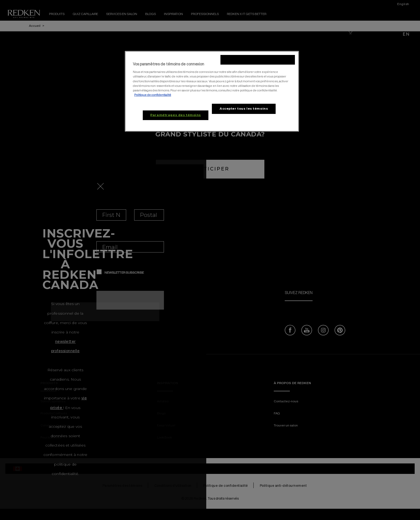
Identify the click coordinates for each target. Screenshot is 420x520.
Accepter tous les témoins (244, 109)
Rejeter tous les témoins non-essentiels (258, 60)
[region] (212, 91)
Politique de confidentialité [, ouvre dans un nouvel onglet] (153, 95)
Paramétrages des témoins (176, 115)
